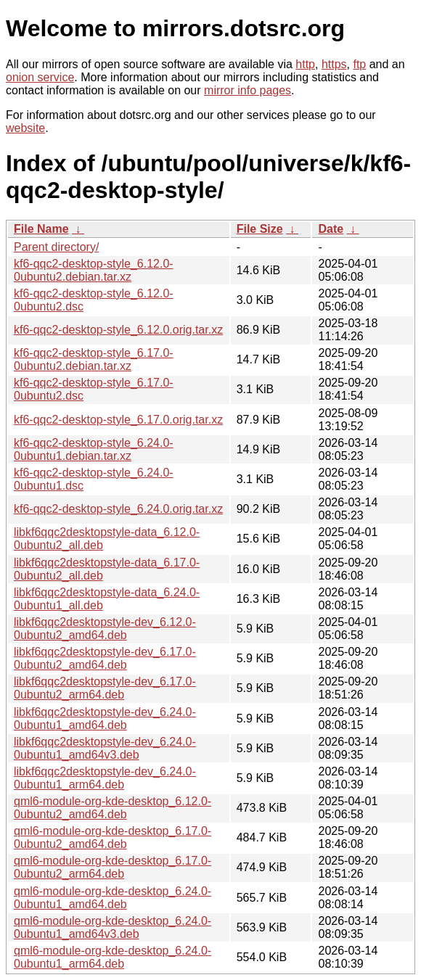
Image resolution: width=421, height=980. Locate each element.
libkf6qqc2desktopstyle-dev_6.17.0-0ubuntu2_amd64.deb (105, 658)
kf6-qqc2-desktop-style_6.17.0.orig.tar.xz (118, 420)
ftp (359, 64)
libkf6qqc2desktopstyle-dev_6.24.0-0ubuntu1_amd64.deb (105, 718)
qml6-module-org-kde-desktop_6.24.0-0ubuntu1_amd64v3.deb (113, 927)
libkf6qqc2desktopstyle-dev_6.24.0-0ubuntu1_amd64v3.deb (105, 748)
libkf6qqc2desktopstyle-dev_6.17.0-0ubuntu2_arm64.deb (105, 688)
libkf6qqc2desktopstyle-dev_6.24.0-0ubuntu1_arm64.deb (105, 778)
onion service (40, 77)
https (334, 64)
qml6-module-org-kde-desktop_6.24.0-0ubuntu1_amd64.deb (113, 898)
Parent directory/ (56, 247)
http (305, 64)
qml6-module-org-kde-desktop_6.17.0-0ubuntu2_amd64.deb (113, 837)
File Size (260, 229)
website (25, 128)
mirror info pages (248, 90)
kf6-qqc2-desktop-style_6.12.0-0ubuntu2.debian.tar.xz (94, 270)
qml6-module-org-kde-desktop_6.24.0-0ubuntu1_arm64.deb (113, 957)
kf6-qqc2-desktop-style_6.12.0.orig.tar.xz (118, 330)
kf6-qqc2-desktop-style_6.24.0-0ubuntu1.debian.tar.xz (94, 449)
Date (331, 229)
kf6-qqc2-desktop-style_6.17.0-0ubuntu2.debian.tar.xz (94, 359)
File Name (41, 229)
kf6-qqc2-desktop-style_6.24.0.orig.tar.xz (118, 509)
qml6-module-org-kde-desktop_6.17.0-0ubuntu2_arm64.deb (113, 867)
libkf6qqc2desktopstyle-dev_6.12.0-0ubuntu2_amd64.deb (105, 629)
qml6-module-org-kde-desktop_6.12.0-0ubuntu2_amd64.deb (113, 808)
